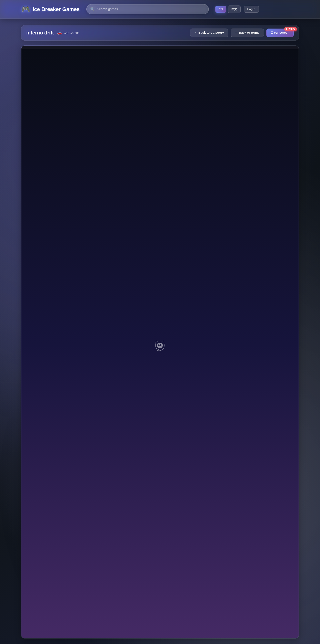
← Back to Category (209, 33)
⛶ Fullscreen (280, 33)
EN (221, 9)
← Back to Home (247, 33)
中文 (234, 9)
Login (251, 9)
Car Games (72, 33)
